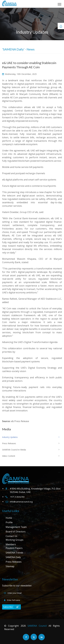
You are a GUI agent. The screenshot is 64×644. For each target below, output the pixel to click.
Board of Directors (16, 532)
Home (9, 518)
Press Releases (14, 562)
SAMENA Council (37, 626)
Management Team (16, 527)
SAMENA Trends (14, 553)
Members (11, 544)
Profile (9, 522)
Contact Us (11, 536)
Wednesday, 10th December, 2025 (19, 74)
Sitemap (10, 566)
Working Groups (15, 540)
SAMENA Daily (13, 557)
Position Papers (14, 548)
